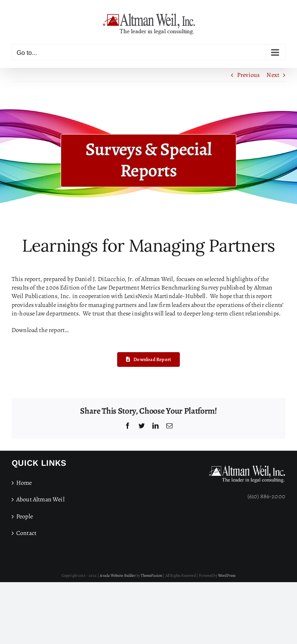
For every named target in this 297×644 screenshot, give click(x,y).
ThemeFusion (151, 575)
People (25, 516)
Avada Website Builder (118, 575)
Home (24, 483)
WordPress (227, 575)
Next (273, 75)
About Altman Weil (40, 499)
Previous (248, 75)
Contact (26, 533)
